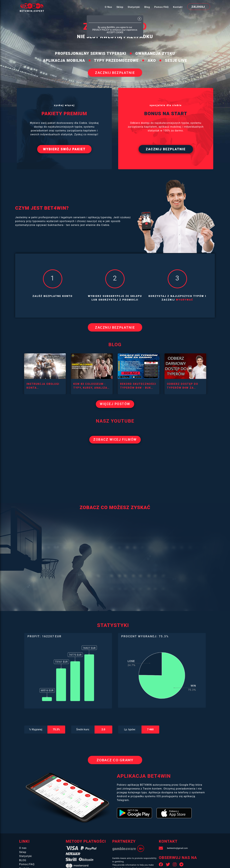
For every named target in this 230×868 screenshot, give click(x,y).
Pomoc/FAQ (161, 7)
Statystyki (134, 7)
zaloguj (198, 7)
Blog (147, 7)
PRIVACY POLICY (101, 30)
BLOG (23, 863)
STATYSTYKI (113, 625)
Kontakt (178, 7)
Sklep (120, 7)
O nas (108, 7)
